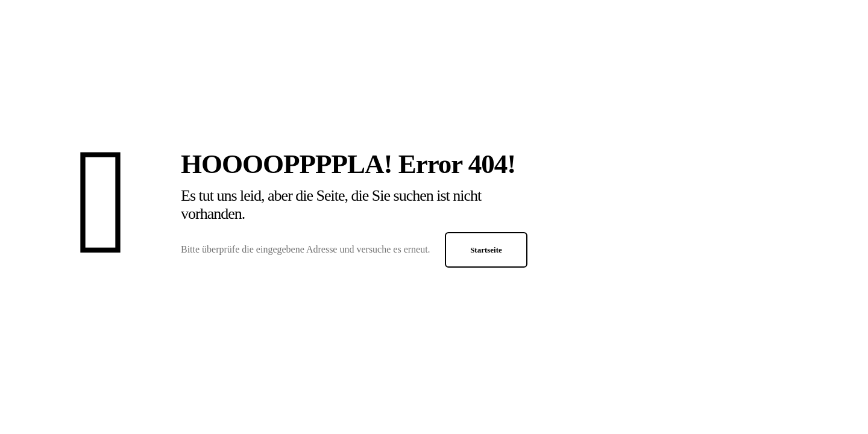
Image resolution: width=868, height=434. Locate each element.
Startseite (486, 250)
